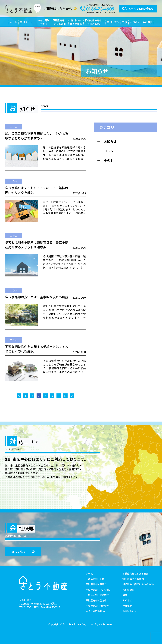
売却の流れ (113, 22)
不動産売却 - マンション (99, 590)
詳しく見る (19, 552)
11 (65, 396)
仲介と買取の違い (43, 22)
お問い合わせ (130, 611)
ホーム (13, 22)
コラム (14, 127)
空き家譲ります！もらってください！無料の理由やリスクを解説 (37, 190)
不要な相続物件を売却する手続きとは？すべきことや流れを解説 (37, 349)
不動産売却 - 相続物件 (97, 606)
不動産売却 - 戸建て (96, 584)
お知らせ (135, 22)
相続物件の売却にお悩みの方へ (94, 22)
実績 (125, 22)
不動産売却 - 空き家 (96, 600)
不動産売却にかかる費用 (60, 22)
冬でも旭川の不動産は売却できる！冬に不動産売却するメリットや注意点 (37, 245)
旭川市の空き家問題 (76, 22)
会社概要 (147, 22)
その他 (109, 160)
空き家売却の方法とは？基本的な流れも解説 (37, 297)
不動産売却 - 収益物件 (97, 595)
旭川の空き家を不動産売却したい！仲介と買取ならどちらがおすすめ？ (37, 136)
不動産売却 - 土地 (95, 579)
